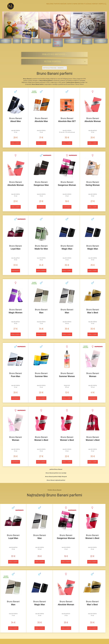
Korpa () (102, 4)
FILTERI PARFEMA (53, 62)
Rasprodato (41, 207)
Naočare (63, 4)
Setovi (47, 41)
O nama (75, 4)
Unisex (37, 41)
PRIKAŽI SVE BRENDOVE (54, 54)
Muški (17, 41)
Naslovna (50, 4)
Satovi (69, 4)
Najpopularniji (73, 41)
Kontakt (95, 4)
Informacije (101, 41)
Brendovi (6, 41)
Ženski (27, 41)
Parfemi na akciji (58, 43)
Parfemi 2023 (87, 41)
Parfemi (57, 4)
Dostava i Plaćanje (85, 4)
